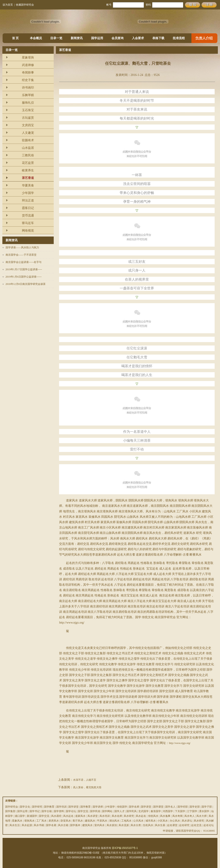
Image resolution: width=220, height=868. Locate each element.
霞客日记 (28, 208)
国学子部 (207, 807)
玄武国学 (144, 811)
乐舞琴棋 (28, 95)
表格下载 (158, 38)
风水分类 (136, 825)
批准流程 (179, 38)
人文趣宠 (28, 133)
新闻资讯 (77, 38)
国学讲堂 (73, 807)
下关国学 (180, 811)
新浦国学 (32, 816)
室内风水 (99, 825)
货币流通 (28, 216)
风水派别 (112, 825)
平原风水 (102, 821)
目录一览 (56, 38)
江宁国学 (192, 811)
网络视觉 (28, 231)
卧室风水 (66, 821)
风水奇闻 (177, 816)
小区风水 (163, 821)
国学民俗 (95, 811)
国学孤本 (75, 825)
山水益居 (28, 148)
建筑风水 (90, 821)
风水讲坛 (187, 821)
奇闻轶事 (28, 73)
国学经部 (183, 807)
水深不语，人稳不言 (85, 780)
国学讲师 (98, 807)
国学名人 (170, 807)
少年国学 (28, 193)
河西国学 (168, 811)
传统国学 (122, 807)
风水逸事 (165, 816)
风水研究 (129, 816)
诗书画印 (28, 88)
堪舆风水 (29, 821)
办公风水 (175, 821)
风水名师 (117, 816)
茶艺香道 (28, 178)
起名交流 (196, 825)
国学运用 (97, 38)
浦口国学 (20, 816)
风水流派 (124, 825)
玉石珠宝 (28, 110)
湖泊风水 (114, 821)
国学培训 (61, 807)
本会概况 (36, 38)
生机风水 (148, 825)
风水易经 (56, 816)
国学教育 (49, 807)
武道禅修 (28, 65)
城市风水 (151, 821)
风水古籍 (63, 825)
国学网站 (107, 811)
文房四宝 (28, 125)
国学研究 (37, 807)
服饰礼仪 (28, 103)
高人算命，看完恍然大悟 (87, 787)
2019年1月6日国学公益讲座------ (24, 277)
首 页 (15, 38)
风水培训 (105, 816)
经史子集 (28, 80)
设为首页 (8, 5)
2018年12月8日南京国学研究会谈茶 (26, 284)
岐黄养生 (28, 170)
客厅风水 (78, 821)
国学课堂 (158, 807)
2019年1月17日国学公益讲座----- (24, 269)
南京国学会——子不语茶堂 (21, 255)
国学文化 (25, 807)
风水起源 (27, 825)
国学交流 (83, 811)
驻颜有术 (28, 140)
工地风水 (126, 821)
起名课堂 (172, 825)
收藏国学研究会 (25, 5)
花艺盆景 (28, 163)
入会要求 (138, 38)
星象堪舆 (28, 58)
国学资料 (59, 811)
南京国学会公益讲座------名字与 (24, 262)
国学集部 (10, 811)
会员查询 (118, 38)
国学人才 (119, 811)
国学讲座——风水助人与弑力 (22, 247)
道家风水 (80, 816)
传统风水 (153, 816)
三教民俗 (28, 155)
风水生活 (15, 825)
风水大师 (202, 816)
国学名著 (51, 825)
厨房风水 (54, 821)
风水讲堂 (93, 816)
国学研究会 (12, 807)
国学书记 (35, 811)
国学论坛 (71, 811)
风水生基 (160, 825)
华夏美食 (28, 185)
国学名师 (134, 807)
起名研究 (184, 825)
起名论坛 (209, 825)
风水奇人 (189, 816)
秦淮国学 (156, 811)
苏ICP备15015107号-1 (125, 848)
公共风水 (138, 821)
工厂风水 (41, 821)
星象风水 (17, 821)
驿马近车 (28, 223)
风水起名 (68, 816)
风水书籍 (39, 825)
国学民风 (131, 811)
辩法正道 (28, 200)
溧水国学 (204, 811)
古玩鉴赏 (28, 118)
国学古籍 (47, 811)
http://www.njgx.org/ (180, 743)
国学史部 (195, 807)
